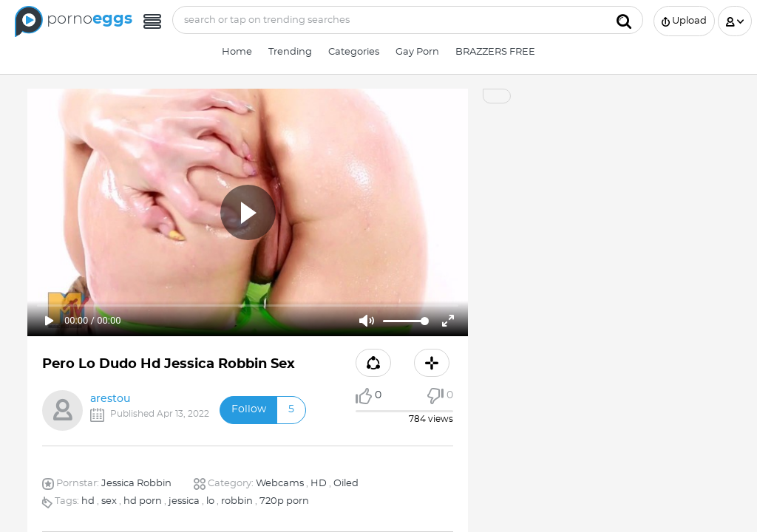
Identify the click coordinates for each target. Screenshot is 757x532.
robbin (237, 501)
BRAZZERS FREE (495, 52)
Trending (290, 52)
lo (210, 501)
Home (237, 52)
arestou (110, 399)
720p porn (284, 501)
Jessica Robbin (136, 484)
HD (319, 484)
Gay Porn (417, 52)
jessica (184, 501)
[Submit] (624, 20)
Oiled (346, 484)
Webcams (280, 484)
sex (109, 501)
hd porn (143, 501)
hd (88, 501)
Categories (354, 52)
